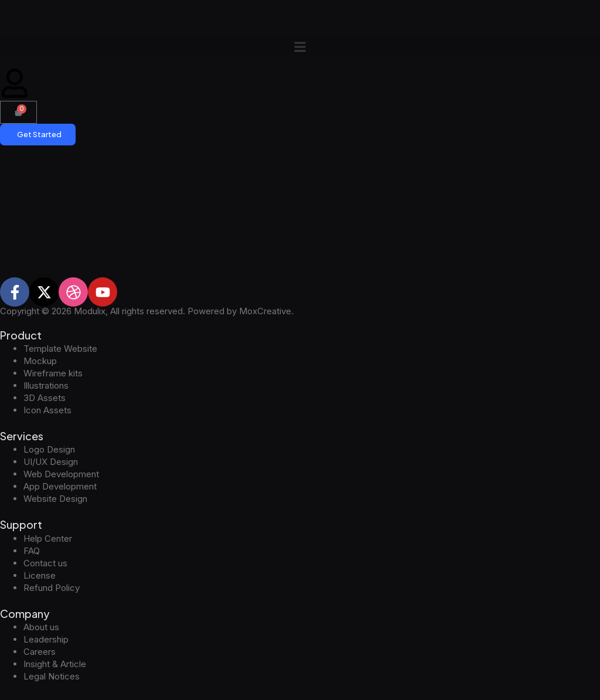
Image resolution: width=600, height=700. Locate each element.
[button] (300, 47)
